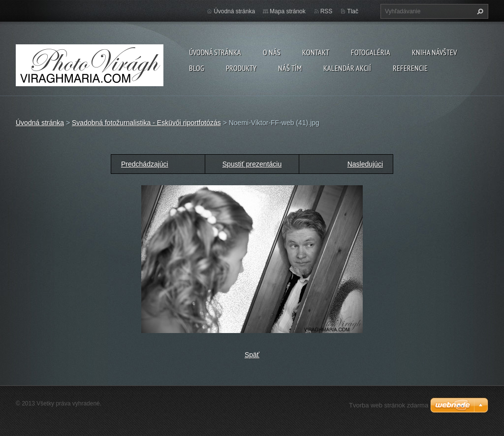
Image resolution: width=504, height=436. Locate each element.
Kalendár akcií (347, 68)
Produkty (241, 68)
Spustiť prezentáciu (252, 164)
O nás (272, 52)
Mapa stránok (288, 11)
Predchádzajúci (145, 164)
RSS (327, 11)
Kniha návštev (434, 52)
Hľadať (479, 11)
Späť (252, 355)
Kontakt (316, 52)
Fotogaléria (371, 52)
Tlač (353, 11)
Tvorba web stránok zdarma (389, 405)
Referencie (410, 68)
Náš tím (290, 68)
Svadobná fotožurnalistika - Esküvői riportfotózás (146, 123)
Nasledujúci (365, 164)
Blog (197, 68)
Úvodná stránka (215, 52)
